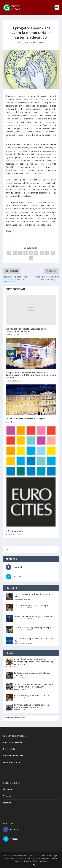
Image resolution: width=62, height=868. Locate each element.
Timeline (7, 796)
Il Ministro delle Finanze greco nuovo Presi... (35, 617)
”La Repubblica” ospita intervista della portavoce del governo (26, 330)
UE (13, 231)
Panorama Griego (11, 762)
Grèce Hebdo (9, 749)
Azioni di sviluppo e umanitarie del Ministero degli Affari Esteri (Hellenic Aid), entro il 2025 (34, 662)
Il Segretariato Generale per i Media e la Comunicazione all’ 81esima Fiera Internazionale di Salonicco (31, 375)
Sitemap (7, 803)
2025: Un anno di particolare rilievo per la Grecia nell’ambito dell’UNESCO (34, 685)
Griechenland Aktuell (13, 756)
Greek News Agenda (12, 742)
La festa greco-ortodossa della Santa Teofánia (32, 674)
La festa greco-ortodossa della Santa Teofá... (33, 595)
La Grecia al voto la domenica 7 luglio (25, 419)
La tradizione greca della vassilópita (32, 606)
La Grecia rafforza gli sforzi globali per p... (35, 628)
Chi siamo (8, 789)
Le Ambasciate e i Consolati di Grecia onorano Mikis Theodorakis (32, 706)
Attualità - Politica (38, 42)
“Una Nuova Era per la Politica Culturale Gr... (34, 640)
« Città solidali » (14, 531)
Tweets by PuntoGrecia (14, 718)
